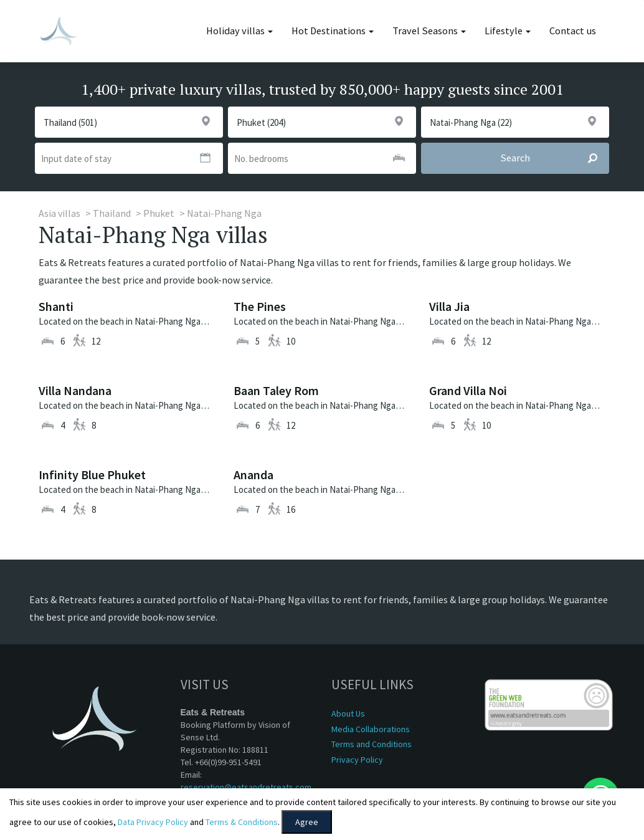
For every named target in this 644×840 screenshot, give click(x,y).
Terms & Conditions (242, 822)
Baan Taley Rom (276, 390)
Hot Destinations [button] (333, 31)
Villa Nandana (75, 390)
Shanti (56, 306)
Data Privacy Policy (153, 822)
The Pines (260, 306)
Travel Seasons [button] (429, 31)
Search (554, 158)
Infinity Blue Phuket (92, 475)
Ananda (253, 475)
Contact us (573, 31)
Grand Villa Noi (468, 390)
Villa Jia (449, 306)
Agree (307, 822)
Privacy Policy (357, 760)
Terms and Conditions (372, 744)
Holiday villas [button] (239, 31)
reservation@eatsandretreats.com (246, 787)
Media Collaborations (371, 729)
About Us (348, 714)
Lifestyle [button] (508, 31)
